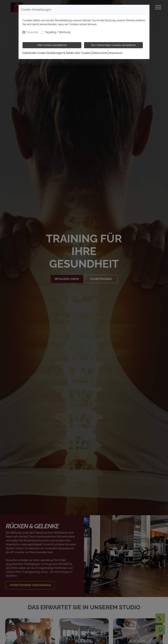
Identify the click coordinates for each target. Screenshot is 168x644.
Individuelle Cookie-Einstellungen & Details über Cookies (57, 53)
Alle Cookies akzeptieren (52, 45)
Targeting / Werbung (58, 32)
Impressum (116, 53)
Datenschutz (100, 53)
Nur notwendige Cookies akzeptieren (113, 45)
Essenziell (32, 32)
